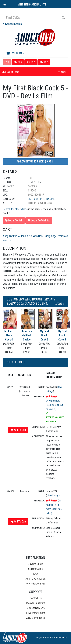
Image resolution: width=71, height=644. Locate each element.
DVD (7, 62)
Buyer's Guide (35, 564)
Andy (5, 236)
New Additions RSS (35, 584)
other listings (53, 495)
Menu (63, 72)
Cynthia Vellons (18, 236)
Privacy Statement (36, 613)
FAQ (36, 574)
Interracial (47, 199)
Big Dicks (34, 199)
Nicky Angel (51, 236)
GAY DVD (18, 62)
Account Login (11, 72)
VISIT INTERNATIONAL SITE (32, 5)
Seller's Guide (35, 569)
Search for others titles (15, 209)
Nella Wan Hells (35, 236)
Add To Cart (18, 430)
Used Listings (16, 362)
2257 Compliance (35, 618)
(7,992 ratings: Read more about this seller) (54, 405)
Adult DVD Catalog (35, 579)
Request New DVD (36, 608)
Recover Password (35, 603)
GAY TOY (44, 62)
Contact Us (36, 598)
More (60, 304)
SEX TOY (31, 62)
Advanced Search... (13, 24)
